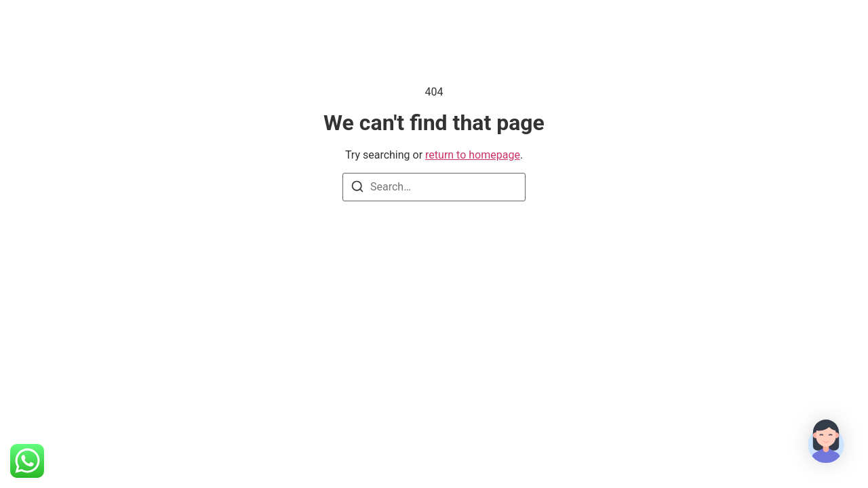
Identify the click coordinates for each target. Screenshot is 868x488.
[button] (826, 444)
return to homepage (473, 155)
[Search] (357, 189)
